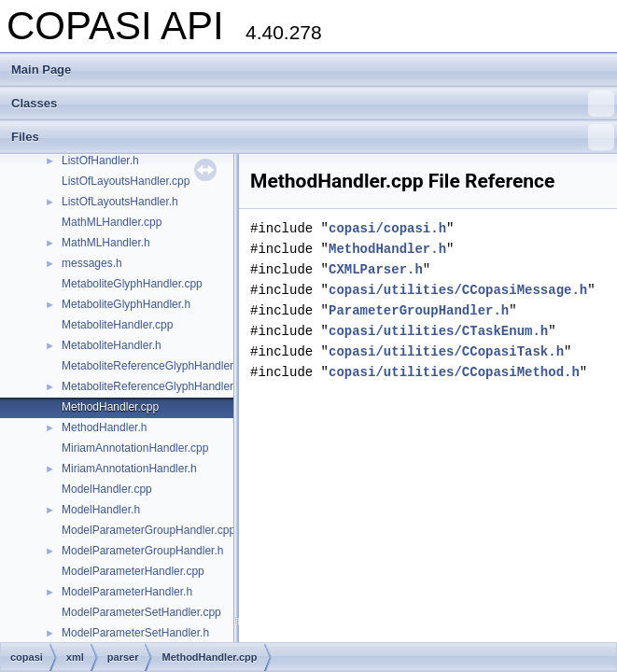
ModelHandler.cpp (107, 489)
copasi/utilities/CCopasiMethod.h (454, 372)
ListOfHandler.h (100, 161)
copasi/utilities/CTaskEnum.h (438, 331)
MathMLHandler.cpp (112, 222)
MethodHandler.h (104, 427)
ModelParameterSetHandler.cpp (141, 612)
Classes (313, 104)
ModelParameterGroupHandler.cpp (148, 530)
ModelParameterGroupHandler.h (142, 551)
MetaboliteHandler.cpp (117, 325)
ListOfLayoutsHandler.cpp (126, 181)
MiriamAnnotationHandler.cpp (135, 448)
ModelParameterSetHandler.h (135, 633)
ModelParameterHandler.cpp (133, 571)
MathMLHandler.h (106, 243)
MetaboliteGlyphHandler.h (126, 304)
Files (313, 137)
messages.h (92, 263)
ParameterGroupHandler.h (419, 310)
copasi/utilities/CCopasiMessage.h (458, 290)
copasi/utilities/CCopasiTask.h (446, 351)
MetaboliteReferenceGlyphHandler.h (152, 386)
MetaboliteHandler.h (112, 345)
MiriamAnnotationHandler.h (129, 469)
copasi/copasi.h (387, 228)
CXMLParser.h (376, 269)
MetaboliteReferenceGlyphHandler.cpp (158, 366)
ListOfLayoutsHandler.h (120, 202)
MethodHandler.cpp (110, 407)
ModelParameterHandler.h (127, 592)
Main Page (41, 70)
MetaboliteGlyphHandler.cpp (132, 284)
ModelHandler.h (101, 510)
